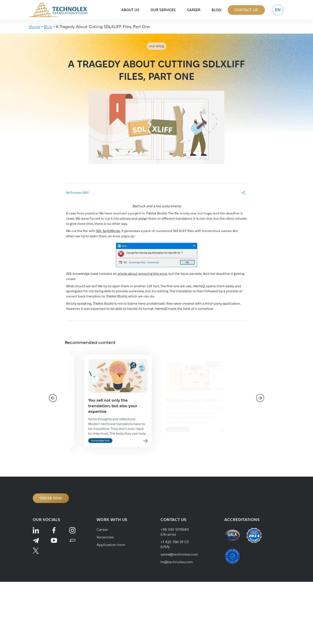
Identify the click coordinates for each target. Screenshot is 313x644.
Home (35, 26)
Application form (111, 545)
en (278, 10)
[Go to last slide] (53, 398)
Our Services (163, 10)
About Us (130, 10)
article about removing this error (142, 274)
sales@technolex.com (179, 554)
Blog (216, 10)
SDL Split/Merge (108, 231)
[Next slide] (260, 398)
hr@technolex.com (177, 562)
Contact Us (246, 10)
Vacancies (105, 537)
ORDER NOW (51, 498)
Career (194, 10)
